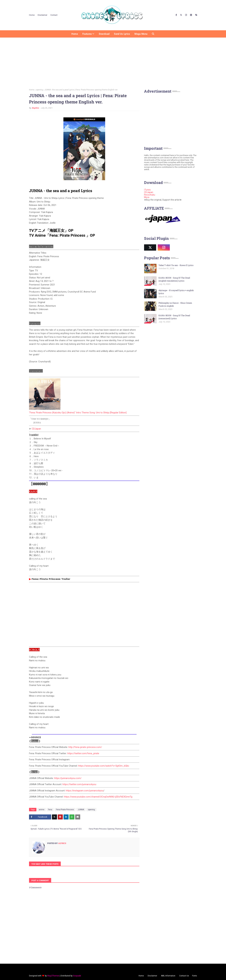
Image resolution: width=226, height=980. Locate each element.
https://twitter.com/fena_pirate (83, 753)
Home (32, 15)
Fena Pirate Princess (65, 810)
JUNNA (81, 810)
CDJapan (36, 429)
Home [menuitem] (75, 34)
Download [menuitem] (104, 34)
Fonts (195, 976)
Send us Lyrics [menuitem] (122, 34)
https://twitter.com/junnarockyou (79, 784)
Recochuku (150, 195)
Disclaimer (42, 15)
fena (50, 810)
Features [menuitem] (87, 34)
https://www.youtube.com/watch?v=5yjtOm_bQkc (104, 766)
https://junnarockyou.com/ (68, 778)
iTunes (147, 190)
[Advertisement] (113, 62)
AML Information (168, 976)
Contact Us (184, 976)
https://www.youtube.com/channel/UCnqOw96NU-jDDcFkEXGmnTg (98, 797)
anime (42, 810)
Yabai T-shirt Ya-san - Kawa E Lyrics (176, 265)
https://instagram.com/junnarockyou (85, 791)
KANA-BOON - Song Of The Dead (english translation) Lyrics (174, 279)
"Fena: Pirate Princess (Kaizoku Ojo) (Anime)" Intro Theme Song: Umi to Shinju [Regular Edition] (78, 413)
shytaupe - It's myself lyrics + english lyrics (176, 292)
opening (39, 90)
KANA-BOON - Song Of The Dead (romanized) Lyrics (174, 317)
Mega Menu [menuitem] (141, 34)
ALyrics (35, 108)
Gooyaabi (77, 976)
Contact (54, 15)
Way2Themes (53, 976)
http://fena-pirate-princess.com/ (85, 747)
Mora (147, 197)
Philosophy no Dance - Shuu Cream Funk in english (175, 304)
